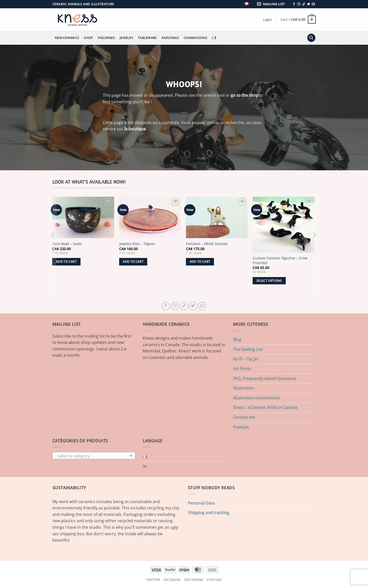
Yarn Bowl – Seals (67, 244)
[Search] (311, 38)
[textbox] (92, 456)
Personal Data (201, 503)
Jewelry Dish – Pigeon (137, 244)
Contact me (244, 417)
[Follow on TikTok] (304, 4)
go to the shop (245, 95)
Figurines (106, 38)
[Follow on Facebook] (294, 4)
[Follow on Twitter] (309, 4)
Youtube (214, 580)
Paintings (170, 38)
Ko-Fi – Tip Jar (246, 359)
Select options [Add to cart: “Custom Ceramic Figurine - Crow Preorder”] (269, 281)
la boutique (135, 129)
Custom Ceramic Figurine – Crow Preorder (280, 261)
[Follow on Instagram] (299, 4)
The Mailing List (248, 349)
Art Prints (242, 369)
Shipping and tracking (209, 513)
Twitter (153, 580)
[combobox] (94, 456)
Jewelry (126, 38)
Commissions (195, 38)
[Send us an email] (313, 4)
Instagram (194, 580)
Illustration (243, 388)
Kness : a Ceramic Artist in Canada (265, 407)
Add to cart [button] (66, 262)
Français (241, 427)
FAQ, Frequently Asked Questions (265, 379)
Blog (237, 340)
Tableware (147, 38)
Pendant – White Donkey (207, 244)
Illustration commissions (256, 398)
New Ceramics (67, 38)
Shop (88, 38)
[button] (272, 4)
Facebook (172, 580)
